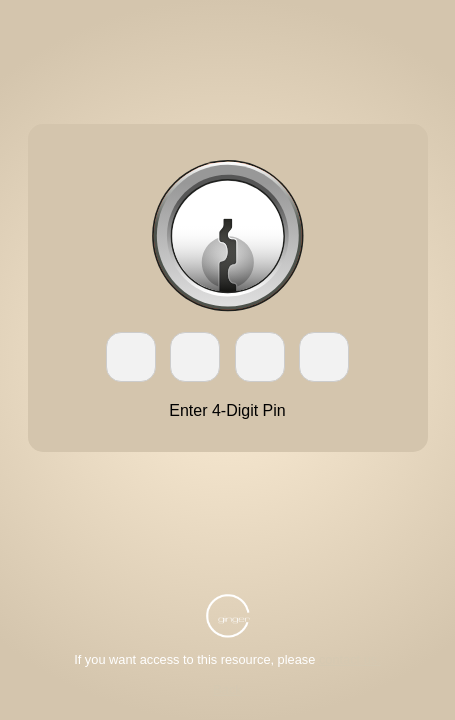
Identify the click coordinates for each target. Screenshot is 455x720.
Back (227, 689)
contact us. (350, 659)
